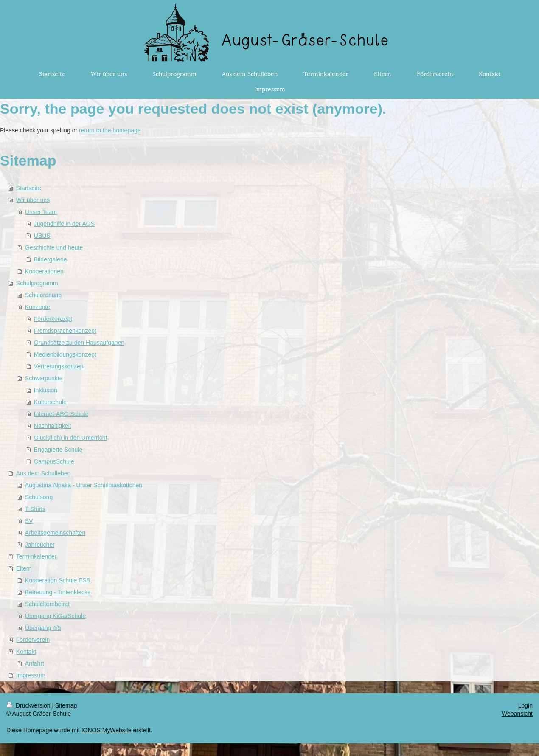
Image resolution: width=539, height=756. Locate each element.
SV (29, 521)
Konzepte (38, 307)
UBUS (42, 236)
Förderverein (33, 640)
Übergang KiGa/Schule (55, 616)
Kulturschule (50, 402)
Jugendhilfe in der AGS (64, 224)
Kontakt (26, 652)
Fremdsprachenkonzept (65, 331)
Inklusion (46, 390)
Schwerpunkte (44, 378)
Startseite (29, 188)
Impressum (31, 675)
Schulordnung (43, 295)
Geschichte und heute (54, 247)
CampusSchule (54, 461)
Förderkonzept (53, 319)
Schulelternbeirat (47, 604)
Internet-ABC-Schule (61, 414)
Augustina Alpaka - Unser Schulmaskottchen (84, 485)
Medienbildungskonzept (65, 354)
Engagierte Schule (58, 450)
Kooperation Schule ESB (58, 580)
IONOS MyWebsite (107, 730)
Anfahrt (35, 663)
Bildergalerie (51, 259)
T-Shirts (35, 509)
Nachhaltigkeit (53, 426)
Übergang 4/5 (43, 628)
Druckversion (29, 705)
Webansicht (517, 714)
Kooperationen (44, 271)
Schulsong (39, 497)
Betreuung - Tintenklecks (58, 592)
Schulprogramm (37, 283)
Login (525, 705)
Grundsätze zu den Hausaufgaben (79, 343)
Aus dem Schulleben (43, 473)
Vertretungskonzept (60, 366)
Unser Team (41, 212)
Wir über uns (33, 200)
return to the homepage (110, 130)
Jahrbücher (40, 545)
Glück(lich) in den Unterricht (71, 438)
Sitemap (66, 705)
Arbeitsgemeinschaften (55, 533)
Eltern (24, 568)
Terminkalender (36, 556)
